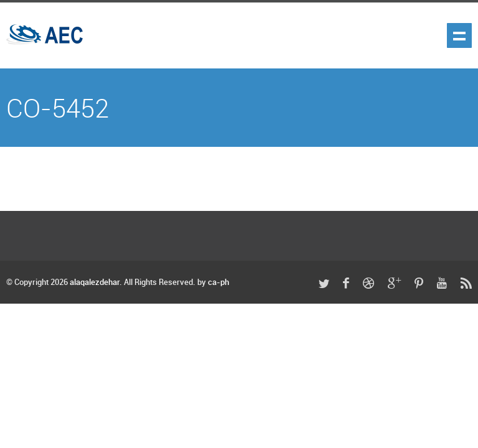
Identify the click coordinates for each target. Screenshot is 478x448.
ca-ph (218, 282)
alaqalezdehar (95, 282)
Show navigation (459, 35)
